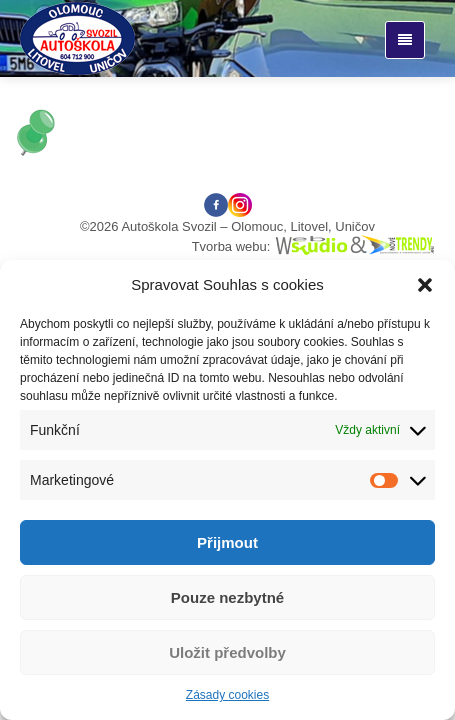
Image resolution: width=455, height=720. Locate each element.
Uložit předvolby (227, 652)
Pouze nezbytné (227, 597)
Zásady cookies (227, 695)
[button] (425, 285)
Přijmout (227, 542)
